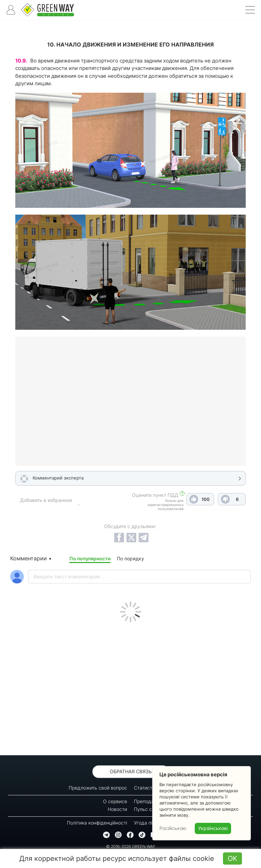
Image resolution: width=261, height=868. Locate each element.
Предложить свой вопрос (98, 788)
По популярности (90, 558)
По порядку (130, 558)
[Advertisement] (130, 687)
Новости (117, 809)
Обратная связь (131, 771)
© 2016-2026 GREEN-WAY (131, 846)
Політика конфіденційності (97, 823)
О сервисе (115, 801)
